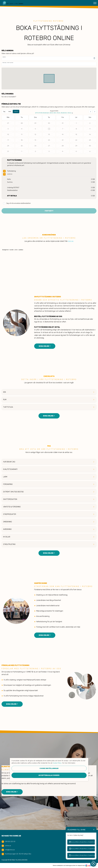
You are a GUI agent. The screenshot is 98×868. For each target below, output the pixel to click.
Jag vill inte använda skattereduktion (17, 203)
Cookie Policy (57, 763)
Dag (4, 112)
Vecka (10, 112)
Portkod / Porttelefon (8, 63)
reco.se (71, 241)
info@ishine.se (10, 850)
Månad (16, 112)
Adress (4, 57)
